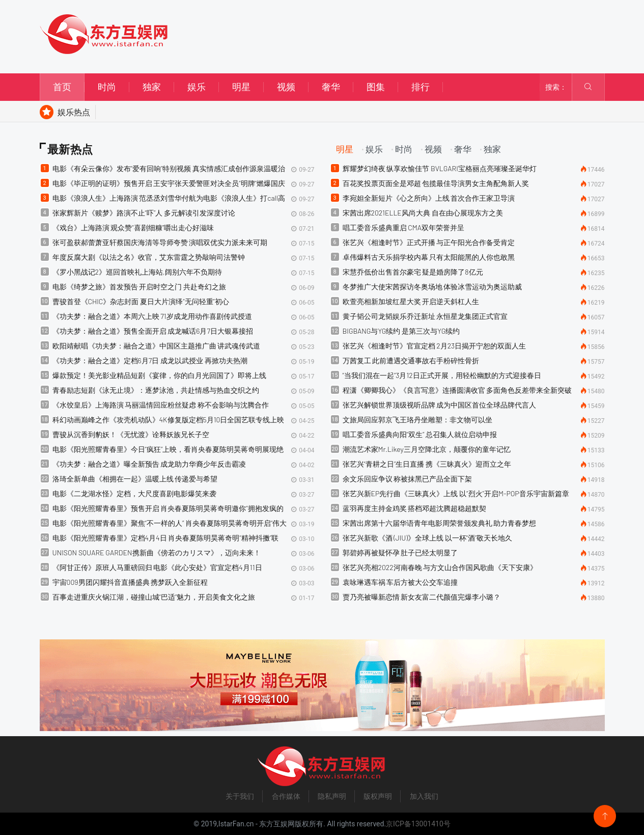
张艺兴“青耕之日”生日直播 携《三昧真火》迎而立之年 (427, 464)
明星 (241, 87)
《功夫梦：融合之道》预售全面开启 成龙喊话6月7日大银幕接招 (153, 331)
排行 (421, 87)
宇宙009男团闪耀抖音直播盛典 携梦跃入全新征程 (130, 582)
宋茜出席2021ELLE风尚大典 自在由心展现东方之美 (423, 213)
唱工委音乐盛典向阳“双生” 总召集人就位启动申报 (420, 434)
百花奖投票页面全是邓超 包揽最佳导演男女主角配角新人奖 (436, 183)
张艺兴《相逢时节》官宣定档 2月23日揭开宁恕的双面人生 (435, 346)
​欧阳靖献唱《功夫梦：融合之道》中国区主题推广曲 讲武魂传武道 (157, 346)
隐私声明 (332, 796)
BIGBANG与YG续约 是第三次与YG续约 (401, 331)
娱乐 (197, 87)
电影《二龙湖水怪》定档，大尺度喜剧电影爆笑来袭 (134, 493)
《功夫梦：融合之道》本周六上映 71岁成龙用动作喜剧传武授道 (152, 316)
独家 (152, 87)
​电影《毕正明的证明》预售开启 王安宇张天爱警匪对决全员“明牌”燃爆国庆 (169, 183)
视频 (286, 87)
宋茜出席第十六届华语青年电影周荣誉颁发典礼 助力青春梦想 (440, 523)
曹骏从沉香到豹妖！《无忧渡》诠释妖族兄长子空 (131, 434)
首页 (62, 87)
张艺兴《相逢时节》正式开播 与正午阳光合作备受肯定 (429, 242)
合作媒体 (286, 796)
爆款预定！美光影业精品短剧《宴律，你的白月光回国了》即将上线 (159, 375)
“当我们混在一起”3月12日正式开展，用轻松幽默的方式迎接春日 (442, 375)
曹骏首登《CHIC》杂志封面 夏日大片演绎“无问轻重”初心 (141, 301)
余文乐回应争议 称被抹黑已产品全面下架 (408, 479)
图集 (376, 87)
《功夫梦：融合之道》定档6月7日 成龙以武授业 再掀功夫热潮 (150, 360)
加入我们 (424, 796)
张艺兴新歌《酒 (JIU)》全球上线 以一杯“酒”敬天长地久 (428, 538)
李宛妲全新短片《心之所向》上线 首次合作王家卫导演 (429, 198)
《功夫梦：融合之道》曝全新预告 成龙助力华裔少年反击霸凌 (149, 464)
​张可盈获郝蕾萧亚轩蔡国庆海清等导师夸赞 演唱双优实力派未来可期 (160, 242)
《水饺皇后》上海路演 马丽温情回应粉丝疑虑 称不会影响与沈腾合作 (161, 405)
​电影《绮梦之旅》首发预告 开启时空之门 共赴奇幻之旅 (139, 287)
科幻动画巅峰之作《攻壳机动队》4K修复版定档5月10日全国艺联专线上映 (169, 420)
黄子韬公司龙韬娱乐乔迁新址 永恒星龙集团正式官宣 (425, 316)
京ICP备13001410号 (418, 824)
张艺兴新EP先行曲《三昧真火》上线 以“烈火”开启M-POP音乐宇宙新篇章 (456, 493)
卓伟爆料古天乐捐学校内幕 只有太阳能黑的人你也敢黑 (429, 257)
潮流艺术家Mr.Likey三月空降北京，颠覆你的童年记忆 (427, 449)
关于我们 (240, 796)
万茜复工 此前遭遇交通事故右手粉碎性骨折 (411, 360)
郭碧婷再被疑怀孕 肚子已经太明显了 (400, 553)
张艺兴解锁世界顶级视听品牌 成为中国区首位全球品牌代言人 (440, 405)
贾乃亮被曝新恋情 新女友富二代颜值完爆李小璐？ (422, 597)
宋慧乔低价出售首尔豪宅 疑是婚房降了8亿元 (413, 272)
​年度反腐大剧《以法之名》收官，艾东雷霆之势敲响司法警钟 (149, 257)
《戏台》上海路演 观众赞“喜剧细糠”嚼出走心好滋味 (133, 227)
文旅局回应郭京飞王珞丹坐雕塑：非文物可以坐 (417, 420)
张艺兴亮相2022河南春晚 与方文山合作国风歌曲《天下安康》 (440, 567)
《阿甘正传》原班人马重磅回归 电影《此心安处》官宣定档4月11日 (157, 567)
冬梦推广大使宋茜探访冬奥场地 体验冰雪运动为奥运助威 (432, 287)
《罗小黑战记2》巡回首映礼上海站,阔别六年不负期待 (137, 272)
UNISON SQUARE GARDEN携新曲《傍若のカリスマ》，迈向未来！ (157, 553)
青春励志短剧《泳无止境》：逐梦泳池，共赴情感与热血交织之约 (156, 390)
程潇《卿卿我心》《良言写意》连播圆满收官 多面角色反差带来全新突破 (457, 390)
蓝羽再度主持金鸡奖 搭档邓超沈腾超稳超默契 (415, 508)
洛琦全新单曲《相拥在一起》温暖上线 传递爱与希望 (135, 479)
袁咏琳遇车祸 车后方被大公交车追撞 (400, 582)
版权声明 (378, 796)
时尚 (107, 87)
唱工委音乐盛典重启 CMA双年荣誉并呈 (404, 227)
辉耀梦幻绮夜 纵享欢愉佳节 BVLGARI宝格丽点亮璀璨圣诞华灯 (440, 168)
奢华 (331, 87)
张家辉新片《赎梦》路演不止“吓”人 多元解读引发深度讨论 (144, 213)
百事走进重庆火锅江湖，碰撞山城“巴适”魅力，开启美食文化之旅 (154, 597)
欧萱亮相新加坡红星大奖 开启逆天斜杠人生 (411, 301)
